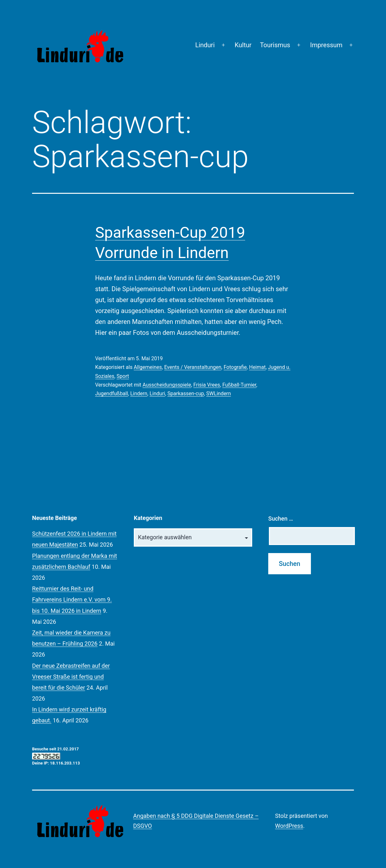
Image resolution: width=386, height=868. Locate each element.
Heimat (257, 367)
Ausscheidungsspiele (167, 385)
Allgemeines (148, 367)
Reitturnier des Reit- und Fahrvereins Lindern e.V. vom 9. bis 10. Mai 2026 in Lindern (72, 600)
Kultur (243, 45)
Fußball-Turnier (239, 385)
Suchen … (281, 519)
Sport (123, 376)
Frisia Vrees (207, 385)
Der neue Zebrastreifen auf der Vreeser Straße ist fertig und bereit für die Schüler (71, 677)
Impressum (326, 45)
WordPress (289, 826)
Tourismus (275, 45)
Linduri (205, 45)
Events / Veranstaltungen (193, 367)
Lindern (139, 394)
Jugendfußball (112, 394)
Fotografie (235, 367)
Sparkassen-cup (186, 394)
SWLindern (219, 394)
